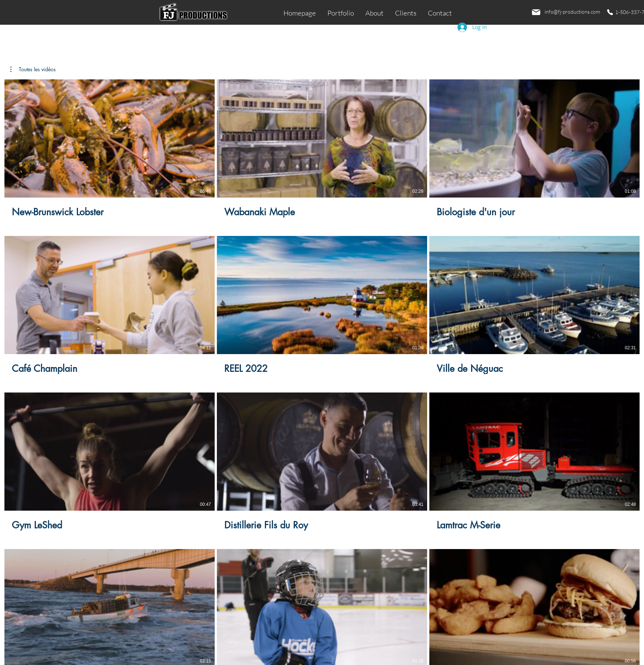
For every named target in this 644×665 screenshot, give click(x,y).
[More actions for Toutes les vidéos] (33, 69)
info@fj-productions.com (572, 12)
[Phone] (610, 12)
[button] (33, 69)
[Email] (536, 12)
